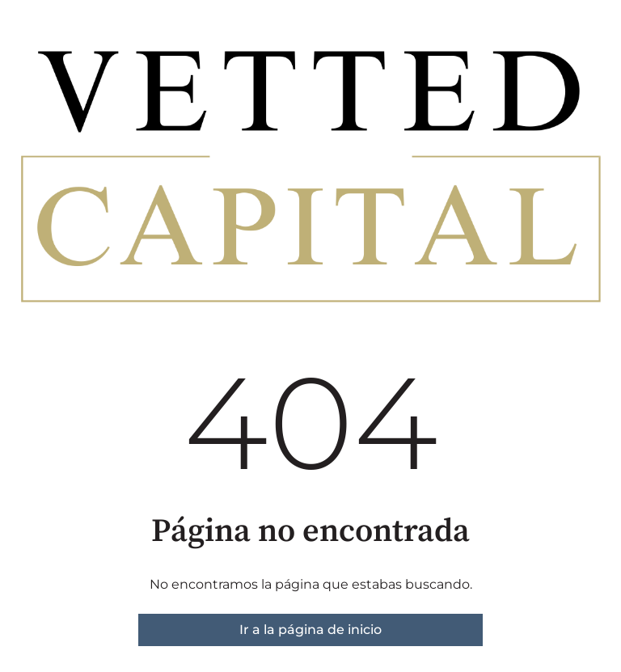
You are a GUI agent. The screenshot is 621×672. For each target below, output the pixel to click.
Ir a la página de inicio (310, 630)
